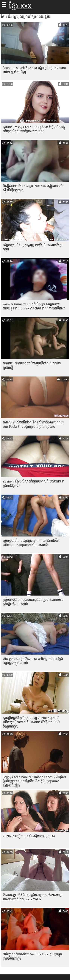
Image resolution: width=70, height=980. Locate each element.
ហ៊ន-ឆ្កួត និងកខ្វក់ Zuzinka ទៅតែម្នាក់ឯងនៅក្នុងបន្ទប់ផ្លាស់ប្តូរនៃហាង (33, 661)
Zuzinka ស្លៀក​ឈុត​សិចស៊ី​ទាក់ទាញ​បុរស (29, 836)
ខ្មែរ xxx (20, 6)
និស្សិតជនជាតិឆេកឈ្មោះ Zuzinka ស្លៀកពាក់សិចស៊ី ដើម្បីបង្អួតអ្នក (34, 188)
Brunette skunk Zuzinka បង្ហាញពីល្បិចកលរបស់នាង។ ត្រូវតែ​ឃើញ (34, 70)
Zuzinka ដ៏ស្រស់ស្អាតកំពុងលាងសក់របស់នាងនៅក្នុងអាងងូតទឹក (34, 483)
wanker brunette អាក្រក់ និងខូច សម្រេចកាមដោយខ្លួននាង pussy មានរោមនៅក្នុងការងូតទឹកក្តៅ (34, 306)
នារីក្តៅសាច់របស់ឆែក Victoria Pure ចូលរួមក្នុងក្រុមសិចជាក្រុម (32, 956)
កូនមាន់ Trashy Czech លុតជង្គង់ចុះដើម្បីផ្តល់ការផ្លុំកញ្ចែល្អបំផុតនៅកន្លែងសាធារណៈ (34, 129)
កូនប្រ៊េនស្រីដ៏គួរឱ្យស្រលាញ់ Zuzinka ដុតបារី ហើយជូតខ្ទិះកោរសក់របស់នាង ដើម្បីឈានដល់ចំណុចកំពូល (31, 722)
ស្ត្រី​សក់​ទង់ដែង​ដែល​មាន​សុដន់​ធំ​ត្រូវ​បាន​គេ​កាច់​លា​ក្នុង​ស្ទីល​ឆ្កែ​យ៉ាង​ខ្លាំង (34, 602)
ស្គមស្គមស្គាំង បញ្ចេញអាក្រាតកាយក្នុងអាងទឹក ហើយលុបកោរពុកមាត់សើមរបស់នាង (31, 543)
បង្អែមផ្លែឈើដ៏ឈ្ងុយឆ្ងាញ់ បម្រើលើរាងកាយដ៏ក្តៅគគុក (33, 247)
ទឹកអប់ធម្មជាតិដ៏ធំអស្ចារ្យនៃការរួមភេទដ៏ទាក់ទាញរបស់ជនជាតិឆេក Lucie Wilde (33, 897)
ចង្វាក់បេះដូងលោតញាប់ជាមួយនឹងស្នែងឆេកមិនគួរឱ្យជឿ (32, 365)
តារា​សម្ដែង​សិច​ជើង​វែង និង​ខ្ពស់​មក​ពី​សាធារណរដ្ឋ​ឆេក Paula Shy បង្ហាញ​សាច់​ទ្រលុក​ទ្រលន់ (33, 424)
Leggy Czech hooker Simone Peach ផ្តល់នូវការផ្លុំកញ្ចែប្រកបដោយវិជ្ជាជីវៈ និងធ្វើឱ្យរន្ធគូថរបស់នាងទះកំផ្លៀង (35, 781)
